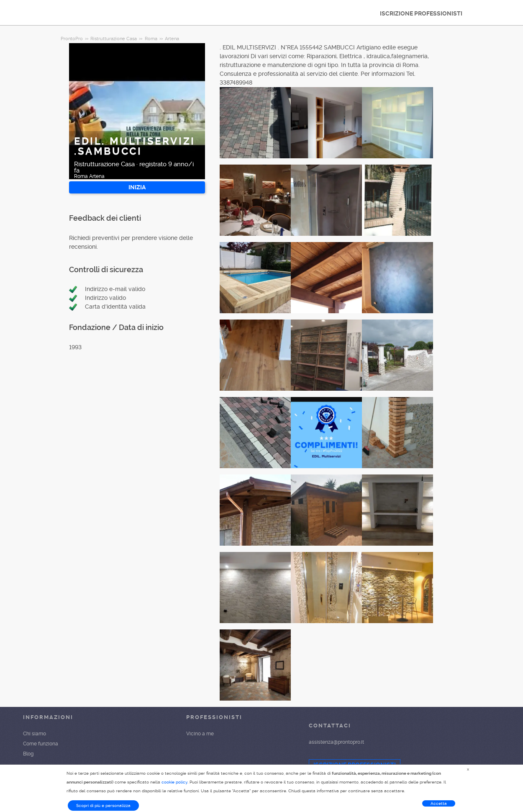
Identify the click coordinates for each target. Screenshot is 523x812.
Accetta (439, 803)
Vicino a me (200, 734)
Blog (28, 754)
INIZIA (137, 187)
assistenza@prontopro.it (336, 742)
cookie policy (174, 782)
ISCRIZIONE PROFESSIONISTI (421, 13)
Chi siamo (35, 734)
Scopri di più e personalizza (103, 806)
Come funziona (41, 744)
